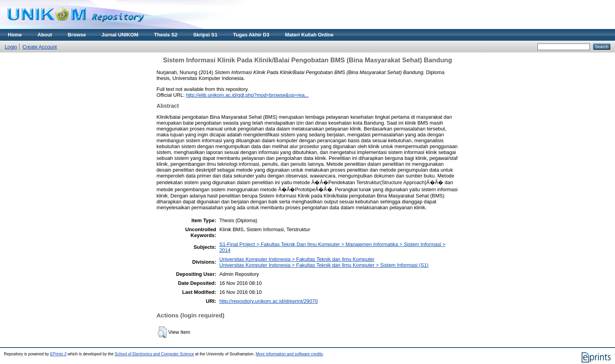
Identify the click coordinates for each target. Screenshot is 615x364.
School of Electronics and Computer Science (154, 354)
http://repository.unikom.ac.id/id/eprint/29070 (268, 301)
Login (11, 47)
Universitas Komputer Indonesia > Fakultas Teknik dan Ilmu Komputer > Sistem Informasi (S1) (324, 265)
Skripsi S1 (205, 35)
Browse (77, 35)
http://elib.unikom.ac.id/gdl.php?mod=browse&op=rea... (247, 95)
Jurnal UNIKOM (120, 35)
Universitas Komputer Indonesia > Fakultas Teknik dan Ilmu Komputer (297, 259)
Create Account (40, 47)
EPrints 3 (58, 354)
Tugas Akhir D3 (251, 35)
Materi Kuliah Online (309, 35)
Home (15, 35)
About (45, 35)
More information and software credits (289, 354)
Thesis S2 (166, 35)
